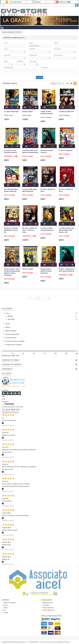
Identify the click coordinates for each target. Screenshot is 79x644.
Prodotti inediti (11, 338)
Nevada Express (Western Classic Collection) (46, 271)
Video (8, 313)
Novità (8, 324)
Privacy (5, 605)
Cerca (39, 77)
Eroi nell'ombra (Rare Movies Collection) (11, 190)
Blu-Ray (10, 316)
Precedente (6, 412)
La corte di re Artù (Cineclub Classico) (10, 151)
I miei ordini (46, 605)
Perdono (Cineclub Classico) (47, 151)
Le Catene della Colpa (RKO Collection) (30, 190)
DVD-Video (11, 319)
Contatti (6, 613)
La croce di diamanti (66, 150)
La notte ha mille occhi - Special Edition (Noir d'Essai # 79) (67, 230)
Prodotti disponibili (12, 334)
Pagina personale (48, 603)
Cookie (5, 608)
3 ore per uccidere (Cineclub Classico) (47, 229)
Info (5, 610)
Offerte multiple (11, 331)
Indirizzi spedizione (48, 608)
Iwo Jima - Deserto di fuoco (48, 190)
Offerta (8, 327)
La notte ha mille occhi (66, 112)
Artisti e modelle (28, 269)
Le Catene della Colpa (11, 112)
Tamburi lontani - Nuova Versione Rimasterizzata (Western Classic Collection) (12, 272)
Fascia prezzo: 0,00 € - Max (11, 356)
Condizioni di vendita (9, 603)
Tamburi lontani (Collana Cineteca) (47, 113)
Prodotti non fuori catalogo (15, 341)
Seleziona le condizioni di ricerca (14, 38)
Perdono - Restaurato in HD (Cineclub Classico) (67, 270)
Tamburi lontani (27, 112)
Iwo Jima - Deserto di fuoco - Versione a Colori (29, 230)
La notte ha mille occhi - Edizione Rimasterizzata (30, 151)
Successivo (15, 412)
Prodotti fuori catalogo (14, 345)
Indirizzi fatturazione (49, 610)
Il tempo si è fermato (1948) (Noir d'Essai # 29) (11, 230)
